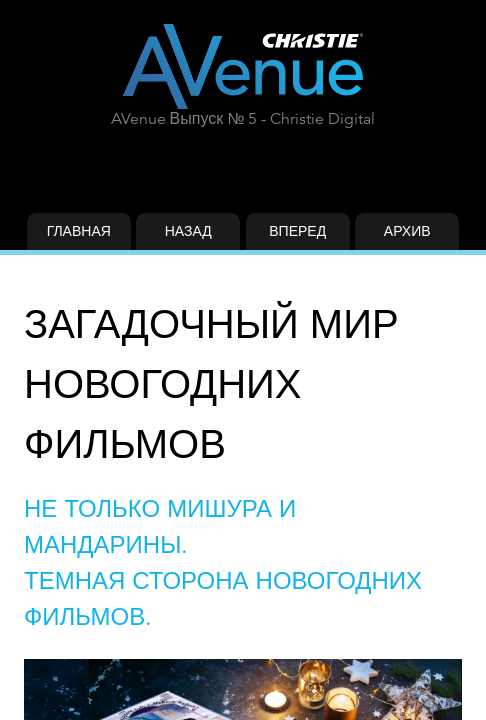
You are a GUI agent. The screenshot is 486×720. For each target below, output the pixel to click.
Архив (407, 231)
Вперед (297, 231)
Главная (79, 231)
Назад (188, 231)
